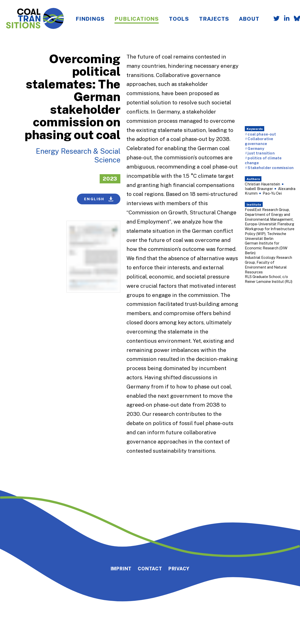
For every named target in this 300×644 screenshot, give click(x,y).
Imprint (121, 569)
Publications (137, 19)
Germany (256, 148)
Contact (150, 569)
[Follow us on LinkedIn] (285, 19)
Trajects (214, 19)
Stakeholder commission (271, 168)
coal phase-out (262, 134)
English (99, 199)
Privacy (179, 569)
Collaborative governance (259, 141)
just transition (261, 153)
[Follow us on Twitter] (274, 19)
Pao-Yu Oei (272, 193)
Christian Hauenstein (262, 184)
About (249, 19)
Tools (179, 19)
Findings (90, 19)
